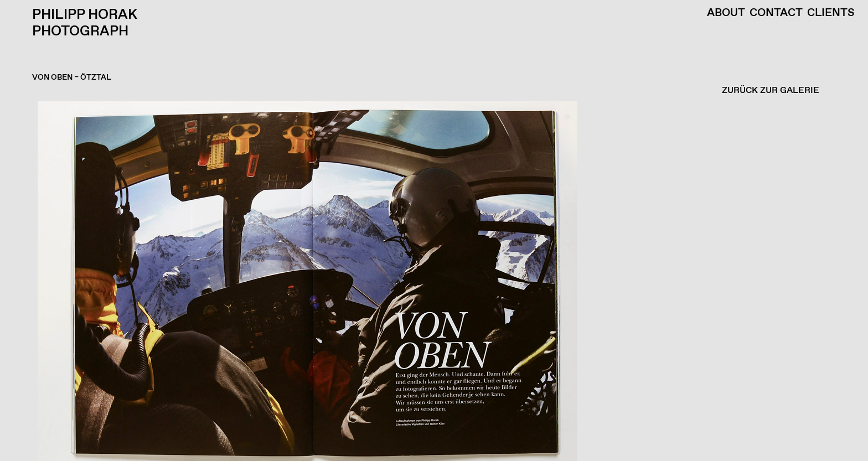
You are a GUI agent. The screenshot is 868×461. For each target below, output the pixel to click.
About (726, 13)
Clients (831, 13)
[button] (431, 281)
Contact (776, 13)
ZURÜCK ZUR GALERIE (771, 90)
